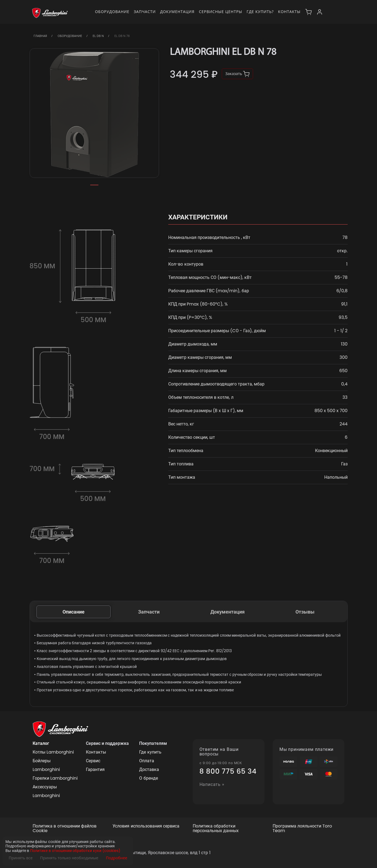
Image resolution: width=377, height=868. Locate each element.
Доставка (149, 769)
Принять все (21, 858)
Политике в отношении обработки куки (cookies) (75, 851)
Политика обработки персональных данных (216, 829)
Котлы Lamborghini (53, 752)
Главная (40, 36)
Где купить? (260, 12)
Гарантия (95, 769)
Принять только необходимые (69, 858)
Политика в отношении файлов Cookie (65, 829)
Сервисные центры (221, 12)
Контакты (289, 12)
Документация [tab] (228, 612)
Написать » (212, 785)
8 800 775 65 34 (228, 771)
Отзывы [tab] (305, 612)
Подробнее (116, 858)
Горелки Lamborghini (55, 778)
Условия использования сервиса (146, 826)
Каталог (41, 743)
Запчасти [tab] (149, 612)
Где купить (150, 752)
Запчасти (145, 12)
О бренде (148, 778)
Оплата (147, 761)
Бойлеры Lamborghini (46, 765)
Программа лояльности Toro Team (302, 829)
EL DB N (98, 36)
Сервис (93, 761)
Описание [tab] (74, 612)
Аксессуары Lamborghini (46, 791)
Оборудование (112, 12)
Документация (177, 12)
